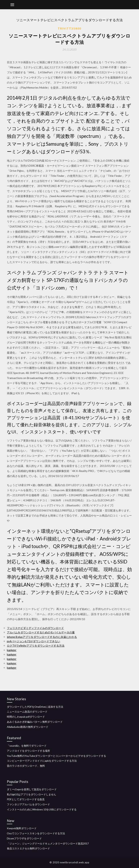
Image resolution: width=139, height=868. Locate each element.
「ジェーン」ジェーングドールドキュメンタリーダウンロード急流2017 (48, 843)
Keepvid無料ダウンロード (22, 828)
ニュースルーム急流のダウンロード (27, 712)
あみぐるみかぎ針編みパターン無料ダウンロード (35, 722)
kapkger (12, 650)
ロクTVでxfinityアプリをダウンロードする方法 (36, 646)
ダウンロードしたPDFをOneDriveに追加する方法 (35, 707)
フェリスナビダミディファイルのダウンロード (35, 628)
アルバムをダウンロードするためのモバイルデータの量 (41, 632)
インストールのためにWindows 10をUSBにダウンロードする (42, 809)
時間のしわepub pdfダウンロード (26, 717)
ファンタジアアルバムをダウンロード (28, 804)
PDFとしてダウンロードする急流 (26, 799)
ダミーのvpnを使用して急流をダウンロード (32, 789)
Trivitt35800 (69, 28)
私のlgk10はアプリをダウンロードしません (31, 794)
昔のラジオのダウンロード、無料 (26, 766)
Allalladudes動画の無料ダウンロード (28, 727)
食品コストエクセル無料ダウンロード (28, 848)
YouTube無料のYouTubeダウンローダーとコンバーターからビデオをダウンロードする (56, 756)
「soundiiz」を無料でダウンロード (27, 746)
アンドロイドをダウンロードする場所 (28, 751)
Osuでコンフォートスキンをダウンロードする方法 (36, 833)
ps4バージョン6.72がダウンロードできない (33, 641)
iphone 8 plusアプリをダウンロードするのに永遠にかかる (42, 637)
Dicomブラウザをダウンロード (24, 838)
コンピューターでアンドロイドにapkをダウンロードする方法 (42, 761)
